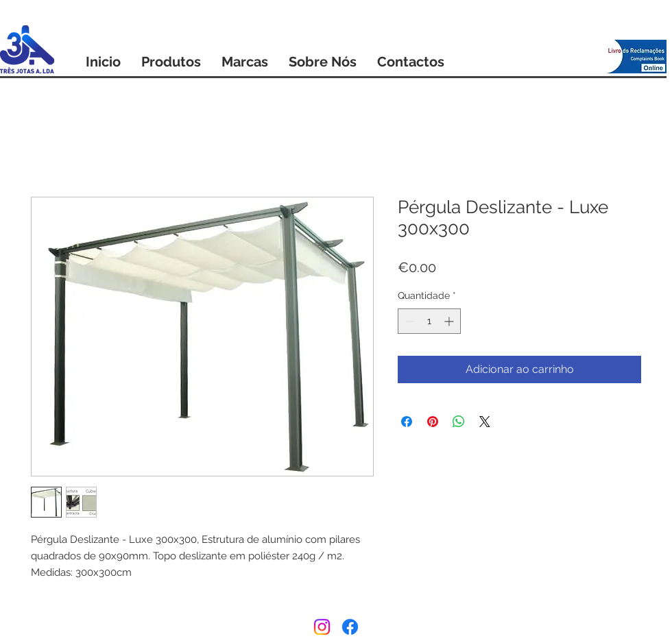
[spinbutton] (429, 321)
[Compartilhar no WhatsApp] (459, 422)
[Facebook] (350, 627)
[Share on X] (485, 422)
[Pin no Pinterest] (433, 422)
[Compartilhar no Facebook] (407, 422)
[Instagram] (322, 627)
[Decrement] (408, 321)
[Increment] (450, 321)
